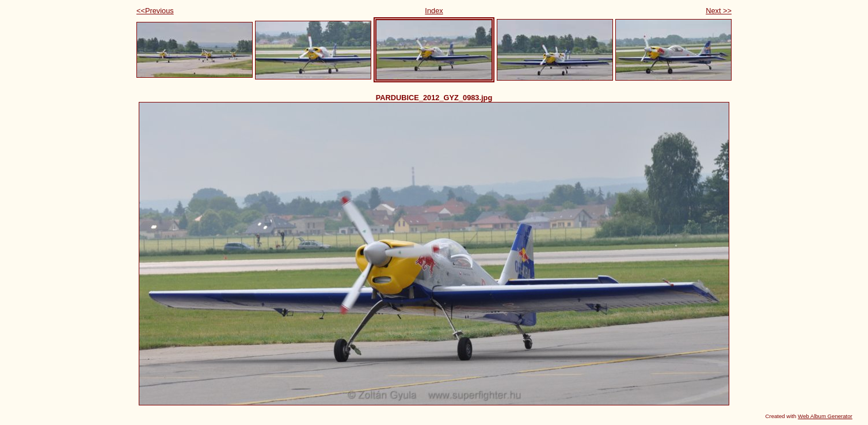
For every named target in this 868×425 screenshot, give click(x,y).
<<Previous (155, 11)
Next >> (719, 11)
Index (434, 11)
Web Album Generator (825, 416)
